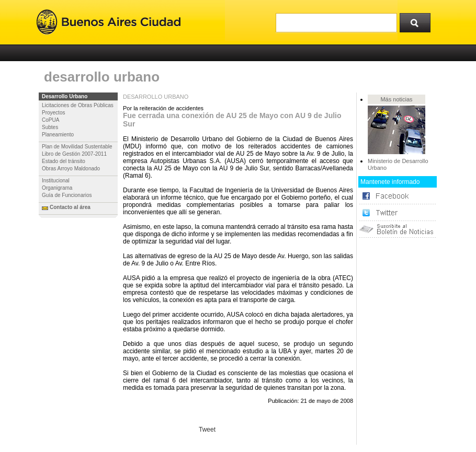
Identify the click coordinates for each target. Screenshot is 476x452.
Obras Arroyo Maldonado (71, 169)
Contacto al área (70, 207)
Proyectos (53, 113)
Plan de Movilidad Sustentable (77, 147)
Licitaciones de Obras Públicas (78, 105)
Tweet (207, 430)
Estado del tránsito (64, 161)
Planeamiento (58, 135)
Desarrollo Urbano (65, 96)
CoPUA (50, 120)
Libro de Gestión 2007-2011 (74, 154)
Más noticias (396, 99)
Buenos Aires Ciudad (109, 22)
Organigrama (57, 188)
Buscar (418, 20)
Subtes (50, 127)
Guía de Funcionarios (67, 195)
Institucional (56, 181)
